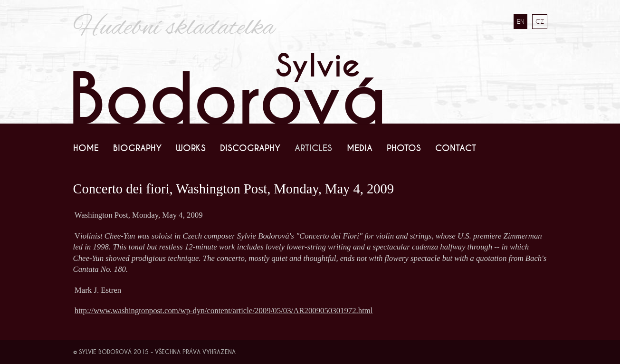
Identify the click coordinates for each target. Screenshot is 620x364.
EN (520, 21)
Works (191, 148)
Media (360, 148)
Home (86, 148)
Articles (313, 148)
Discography (250, 148)
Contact (456, 148)
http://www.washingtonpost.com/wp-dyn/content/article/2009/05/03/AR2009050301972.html (224, 311)
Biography (137, 148)
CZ (540, 21)
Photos (404, 148)
